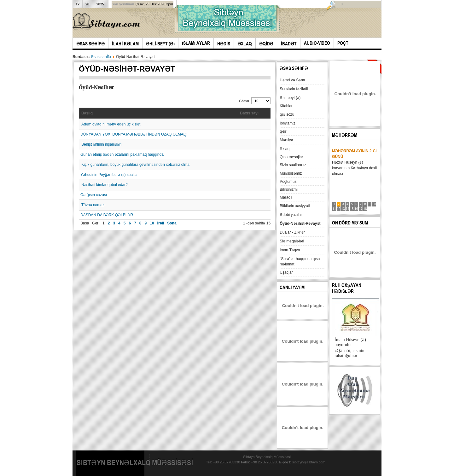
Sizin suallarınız (293, 165)
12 (339, 209)
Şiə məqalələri (292, 241)
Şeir (283, 131)
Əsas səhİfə (101, 57)
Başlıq (87, 113)
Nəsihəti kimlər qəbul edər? (105, 185)
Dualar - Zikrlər (292, 232)
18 (365, 209)
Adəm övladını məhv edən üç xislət (111, 124)
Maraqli (286, 197)
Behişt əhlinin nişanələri (101, 144)
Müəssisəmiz (291, 173)
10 (152, 223)
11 (334, 209)
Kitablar (286, 106)
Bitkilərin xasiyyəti (295, 206)
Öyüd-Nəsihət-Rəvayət (300, 223)
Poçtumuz (288, 182)
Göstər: (245, 101)
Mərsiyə (286, 140)
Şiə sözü (287, 114)
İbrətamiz (288, 123)
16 (356, 209)
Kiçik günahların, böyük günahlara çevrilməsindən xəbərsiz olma (135, 165)
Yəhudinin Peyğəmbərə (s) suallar (109, 175)
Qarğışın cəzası (94, 195)
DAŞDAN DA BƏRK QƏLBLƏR (107, 215)
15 (352, 209)
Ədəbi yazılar (291, 215)
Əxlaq (285, 149)
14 (348, 209)
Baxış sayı (249, 113)
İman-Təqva (290, 250)
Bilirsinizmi (289, 189)
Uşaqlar (286, 272)
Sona (172, 223)
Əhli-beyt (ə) (290, 98)
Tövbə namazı (93, 205)
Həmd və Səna (292, 80)
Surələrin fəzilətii (294, 89)
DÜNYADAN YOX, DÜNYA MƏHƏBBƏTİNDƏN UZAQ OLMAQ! (134, 134)
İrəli (161, 223)
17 (361, 209)
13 (343, 209)
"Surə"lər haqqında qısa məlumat (300, 261)
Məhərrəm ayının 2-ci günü (354, 154)
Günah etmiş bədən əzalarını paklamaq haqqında (122, 154)
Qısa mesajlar (291, 157)
